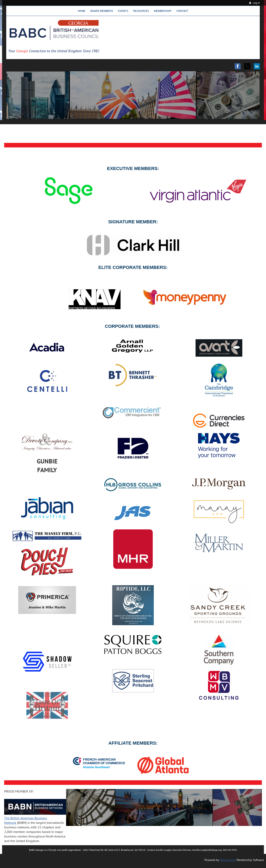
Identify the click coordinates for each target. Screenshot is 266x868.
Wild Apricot (228, 860)
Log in (256, 3)
